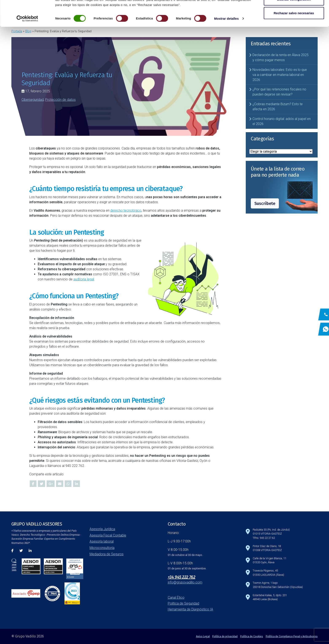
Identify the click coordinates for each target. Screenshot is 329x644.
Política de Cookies (252, 636)
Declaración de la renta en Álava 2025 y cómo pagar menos (281, 57)
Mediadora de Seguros (107, 554)
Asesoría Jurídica (102, 529)
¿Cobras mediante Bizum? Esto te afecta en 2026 (278, 107)
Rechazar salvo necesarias (294, 39)
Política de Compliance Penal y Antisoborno (292, 636)
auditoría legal (84, 279)
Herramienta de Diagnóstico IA (190, 609)
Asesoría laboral (102, 541)
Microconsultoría (102, 548)
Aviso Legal (203, 636)
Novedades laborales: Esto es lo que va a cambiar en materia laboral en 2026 (280, 75)
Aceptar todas (294, 11)
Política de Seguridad (183, 603)
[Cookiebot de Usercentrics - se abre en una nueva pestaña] (27, 44)
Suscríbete (265, 203)
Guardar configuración (294, 25)
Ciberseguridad (33, 99)
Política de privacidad (225, 636)
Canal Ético (176, 598)
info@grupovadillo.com (185, 582)
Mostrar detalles (226, 44)
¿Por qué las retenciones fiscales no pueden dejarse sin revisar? (279, 92)
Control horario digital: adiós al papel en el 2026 (282, 121)
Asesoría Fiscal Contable (108, 535)
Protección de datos (60, 99)
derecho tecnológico (126, 210)
